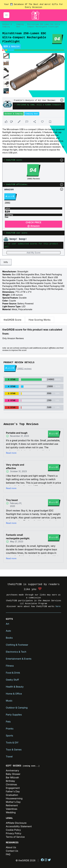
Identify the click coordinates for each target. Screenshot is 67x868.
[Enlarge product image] (6, 56)
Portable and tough (17, 433)
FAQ (8, 854)
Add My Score (34, 253)
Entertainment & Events (19, 659)
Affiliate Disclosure (16, 823)
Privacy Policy (14, 833)
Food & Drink (13, 673)
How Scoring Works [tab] (40, 320)
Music (9, 701)
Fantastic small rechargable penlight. (18, 537)
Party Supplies (14, 715)
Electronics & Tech (16, 652)
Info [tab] (6, 262)
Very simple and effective (15, 466)
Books (9, 638)
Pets (8, 722)
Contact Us (12, 851)
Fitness (10, 666)
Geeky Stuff (12, 680)
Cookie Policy (13, 830)
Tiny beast (12, 500)
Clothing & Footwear (17, 645)
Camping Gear (20, 26)
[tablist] (33, 262)
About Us (11, 847)
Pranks (10, 729)
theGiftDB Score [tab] (12, 320)
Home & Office (14, 694)
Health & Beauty (15, 687)
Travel (9, 757)
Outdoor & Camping (7, 26)
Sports (9, 736)
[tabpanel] (33, 290)
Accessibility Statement (19, 826)
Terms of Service (15, 837)
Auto (8, 631)
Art (8, 624)
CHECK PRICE (33, 224)
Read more (11, 453)
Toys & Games (14, 750)
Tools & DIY (12, 743)
